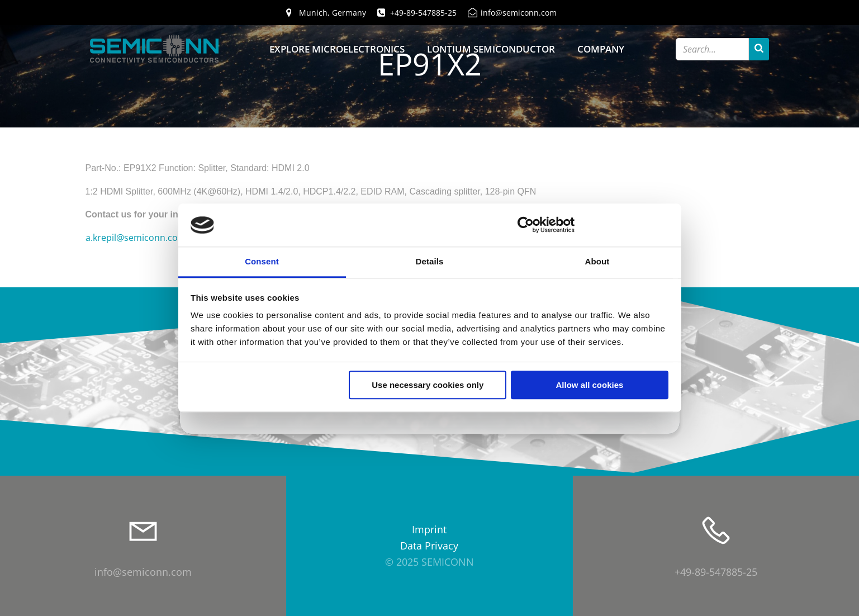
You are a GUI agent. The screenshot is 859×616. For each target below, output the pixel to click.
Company (601, 49)
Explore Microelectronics (337, 49)
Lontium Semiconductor (491, 49)
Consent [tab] (262, 261)
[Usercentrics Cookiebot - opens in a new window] (526, 225)
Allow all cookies (589, 385)
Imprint (429, 529)
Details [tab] (430, 261)
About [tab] (597, 261)
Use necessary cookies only (428, 385)
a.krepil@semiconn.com (136, 238)
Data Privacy (429, 546)
